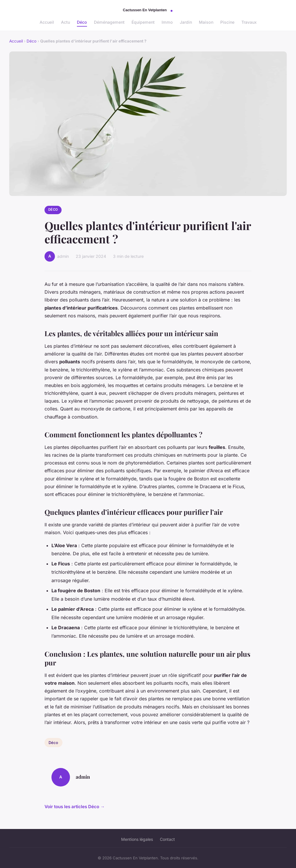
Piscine (227, 22)
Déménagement (109, 22)
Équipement (143, 22)
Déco (82, 22)
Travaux (249, 22)
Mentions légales (137, 839)
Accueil (47, 22)
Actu (65, 22)
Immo (167, 22)
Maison (206, 22)
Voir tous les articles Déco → (75, 807)
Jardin (186, 22)
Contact (167, 839)
